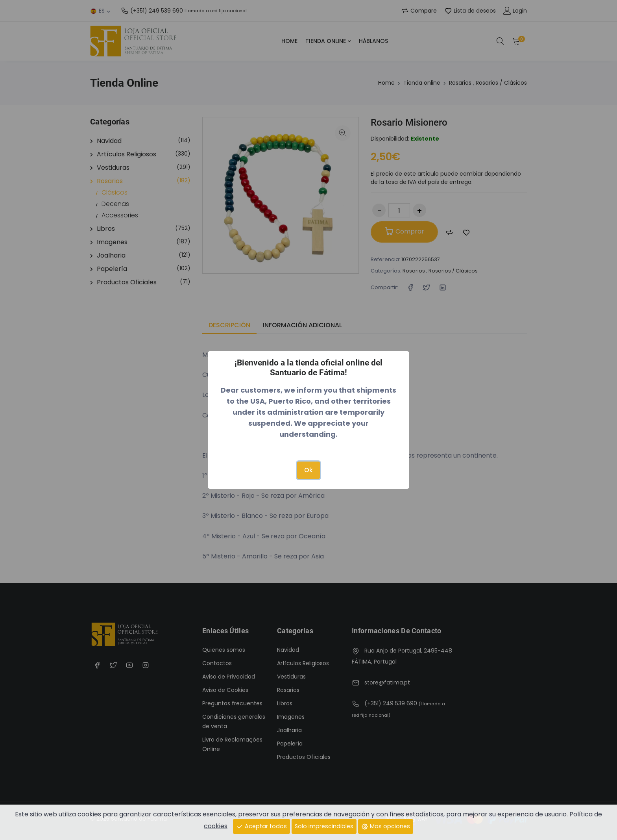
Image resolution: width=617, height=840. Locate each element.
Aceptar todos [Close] (261, 826)
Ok (308, 470)
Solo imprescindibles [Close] (324, 826)
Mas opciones (386, 826)
